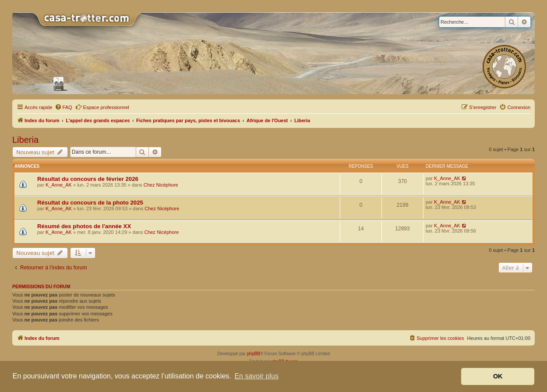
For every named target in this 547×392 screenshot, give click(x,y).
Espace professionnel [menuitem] (102, 107)
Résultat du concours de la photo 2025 (90, 203)
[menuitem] (64, 107)
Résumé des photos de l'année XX (84, 226)
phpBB (254, 354)
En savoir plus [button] (256, 376)
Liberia (25, 140)
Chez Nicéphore (161, 185)
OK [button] (498, 376)
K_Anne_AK (59, 185)
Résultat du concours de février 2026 (88, 179)
